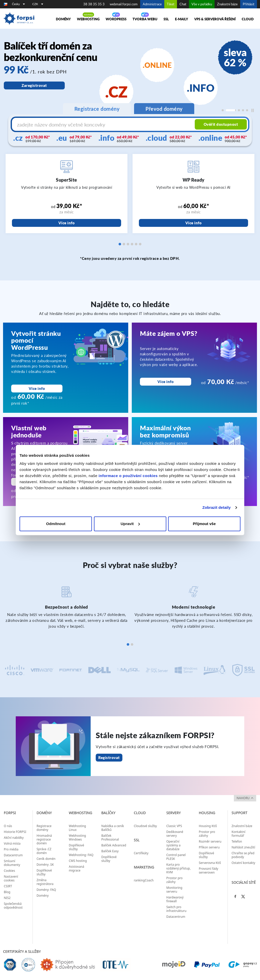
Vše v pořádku (202, 4)
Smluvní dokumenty (12, 863)
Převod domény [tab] (164, 109)
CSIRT (8, 886)
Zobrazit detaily (217, 507)
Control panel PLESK (176, 857)
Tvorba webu (145, 19)
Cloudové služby (145, 826)
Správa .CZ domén (44, 851)
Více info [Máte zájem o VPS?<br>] (166, 382)
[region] (130, 77)
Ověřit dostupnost (221, 124)
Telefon (237, 841)
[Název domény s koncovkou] (104, 124)
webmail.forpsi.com (124, 4)
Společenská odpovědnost (13, 906)
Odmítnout (56, 524)
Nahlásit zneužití (243, 847)
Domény (63, 19)
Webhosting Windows (77, 837)
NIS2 (7, 898)
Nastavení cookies (11, 878)
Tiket (171, 4)
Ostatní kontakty (243, 863)
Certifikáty (141, 853)
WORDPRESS (116, 19)
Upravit (130, 524)
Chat (183, 4)
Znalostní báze (227, 4)
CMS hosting (78, 861)
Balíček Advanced (114, 845)
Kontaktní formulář (238, 834)
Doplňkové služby (44, 872)
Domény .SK (45, 865)
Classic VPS (174, 826)
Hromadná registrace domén (44, 839)
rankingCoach (144, 880)
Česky (18, 4)
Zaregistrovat (34, 85)
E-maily (182, 19)
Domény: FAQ (46, 890)
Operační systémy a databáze (173, 845)
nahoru (245, 798)
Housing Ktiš (208, 826)
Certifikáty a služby (22, 951)
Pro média (11, 849)
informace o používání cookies (128, 476)
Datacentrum (13, 855)
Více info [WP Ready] (194, 223)
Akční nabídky (14, 838)
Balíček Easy (110, 851)
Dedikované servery (175, 834)
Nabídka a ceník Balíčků (113, 828)
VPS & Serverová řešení (215, 19)
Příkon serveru (209, 847)
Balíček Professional (110, 837)
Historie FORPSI (15, 832)
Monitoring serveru (174, 890)
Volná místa (12, 843)
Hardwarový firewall (175, 899)
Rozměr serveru (210, 841)
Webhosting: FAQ (81, 855)
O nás (8, 826)
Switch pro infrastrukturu (176, 909)
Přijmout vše (204, 524)
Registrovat (109, 757)
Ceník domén (46, 859)
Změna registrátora (45, 882)
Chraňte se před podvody (243, 855)
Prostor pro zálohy (174, 880)
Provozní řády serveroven (208, 871)
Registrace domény (44, 828)
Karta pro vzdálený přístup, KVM (178, 868)
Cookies (9, 871)
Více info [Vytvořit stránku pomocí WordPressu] (37, 388)
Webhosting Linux (77, 828)
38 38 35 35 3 (94, 4)
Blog (7, 892)
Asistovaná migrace (77, 868)
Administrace (152, 4)
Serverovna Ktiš (210, 863)
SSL (166, 19)
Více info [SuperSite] (67, 223)
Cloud (248, 19)
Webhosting (88, 19)
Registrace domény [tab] (97, 109)
